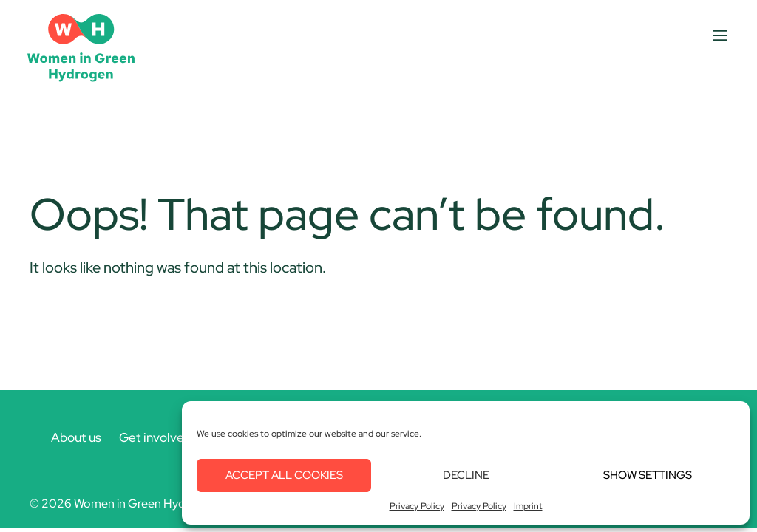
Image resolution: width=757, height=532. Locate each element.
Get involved (155, 437)
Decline (466, 475)
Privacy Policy (417, 506)
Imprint (528, 506)
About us (76, 437)
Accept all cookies (284, 475)
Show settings (648, 475)
